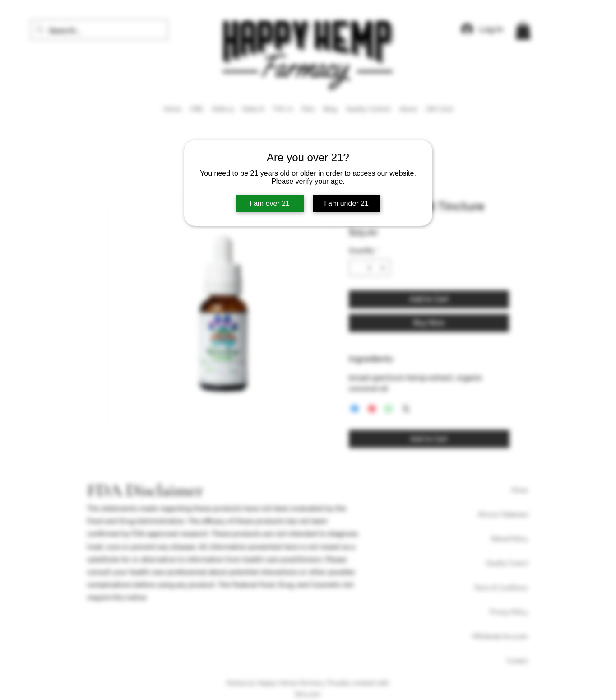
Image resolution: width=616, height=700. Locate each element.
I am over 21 (270, 203)
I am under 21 (346, 203)
